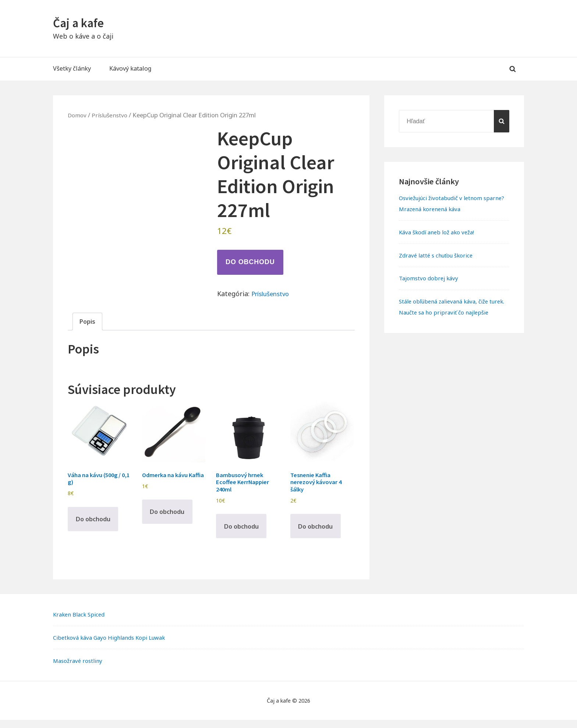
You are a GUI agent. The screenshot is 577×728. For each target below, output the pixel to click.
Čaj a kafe (81, 23)
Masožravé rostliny (80, 669)
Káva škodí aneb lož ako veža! (440, 232)
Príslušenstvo (112, 115)
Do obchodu (250, 262)
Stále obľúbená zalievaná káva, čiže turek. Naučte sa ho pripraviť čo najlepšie (448, 312)
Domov (78, 115)
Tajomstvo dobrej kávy (431, 278)
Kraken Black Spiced (81, 623)
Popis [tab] (88, 322)
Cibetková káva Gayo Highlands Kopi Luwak (114, 646)
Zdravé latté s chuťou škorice (440, 255)
